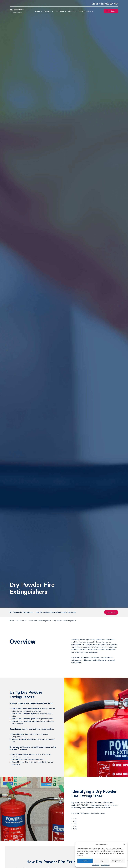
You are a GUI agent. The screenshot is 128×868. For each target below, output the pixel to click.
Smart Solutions (85, 11)
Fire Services (21, 621)
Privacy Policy (105, 865)
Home (12, 621)
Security (72, 11)
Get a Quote (111, 11)
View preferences (118, 861)
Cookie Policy (96, 865)
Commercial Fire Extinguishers (40, 621)
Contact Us (111, 612)
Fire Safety (60, 11)
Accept (85, 861)
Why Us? (48, 11)
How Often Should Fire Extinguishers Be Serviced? (56, 612)
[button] (124, 844)
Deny (101, 861)
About (38, 11)
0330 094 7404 (111, 4)
